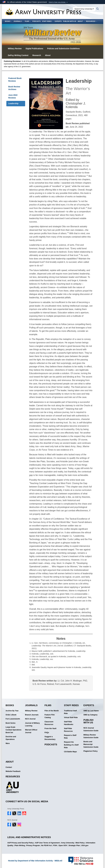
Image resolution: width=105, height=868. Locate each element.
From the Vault (50, 728)
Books (9, 21)
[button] (58, 2)
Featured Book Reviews (15, 80)
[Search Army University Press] (84, 9)
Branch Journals (32, 715)
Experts (58, 21)
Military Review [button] (15, 49)
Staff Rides (48, 21)
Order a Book (11, 715)
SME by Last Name (91, 711)
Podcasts (36, 21)
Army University (68, 843)
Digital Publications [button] (34, 49)
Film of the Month (52, 711)
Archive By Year (12, 711)
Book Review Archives (14, 88)
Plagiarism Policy (91, 751)
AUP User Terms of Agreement (47, 843)
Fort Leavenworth (13, 719)
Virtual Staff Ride (71, 718)
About (81, 21)
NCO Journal (30, 719)
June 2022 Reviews (13, 96)
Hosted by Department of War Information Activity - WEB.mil (35, 861)
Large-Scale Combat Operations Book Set (14, 730)
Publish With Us (70, 21)
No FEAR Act (46, 845)
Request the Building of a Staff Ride (71, 745)
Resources (92, 21)
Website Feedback (13, 771)
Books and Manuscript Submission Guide (91, 744)
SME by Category (91, 715)
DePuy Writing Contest (18, 55)
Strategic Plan (74, 845)
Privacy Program (33, 845)
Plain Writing (20, 845)
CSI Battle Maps (70, 752)
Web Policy (80, 843)
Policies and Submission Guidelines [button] (64, 49)
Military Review (31, 711)
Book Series (11, 723)
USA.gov (85, 845)
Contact (9, 767)
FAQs (47, 733)
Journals (19, 21)
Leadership (13, 103)
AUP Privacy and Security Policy (21, 843)
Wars (8, 743)
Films (28, 21)
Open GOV (63, 845)
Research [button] (37, 55)
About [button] (48, 55)
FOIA (55, 845)
